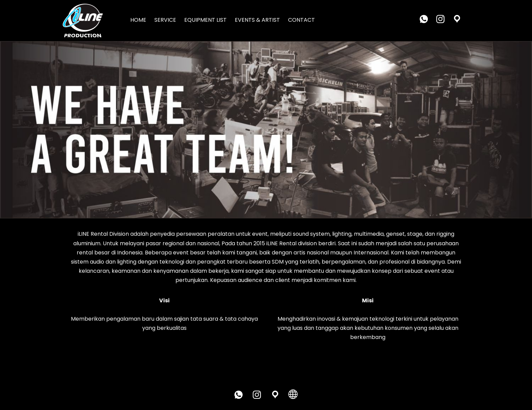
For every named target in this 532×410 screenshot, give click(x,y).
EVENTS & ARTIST (257, 20)
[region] (266, 130)
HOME (138, 20)
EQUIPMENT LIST (205, 20)
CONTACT (301, 20)
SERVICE (165, 20)
